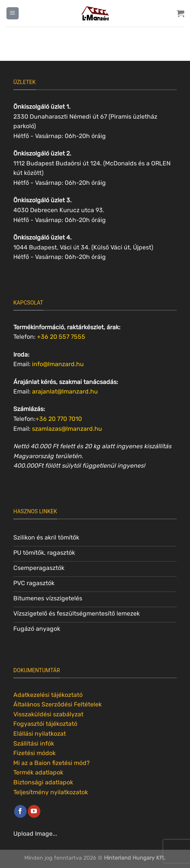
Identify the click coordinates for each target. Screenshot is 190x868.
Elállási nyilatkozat (40, 734)
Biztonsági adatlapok (43, 782)
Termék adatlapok (38, 772)
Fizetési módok (34, 753)
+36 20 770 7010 (59, 419)
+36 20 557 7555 (61, 337)
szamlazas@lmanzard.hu (67, 429)
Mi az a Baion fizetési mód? (52, 763)
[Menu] (13, 13)
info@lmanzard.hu (58, 364)
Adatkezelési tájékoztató (48, 695)
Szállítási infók (34, 743)
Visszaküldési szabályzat (48, 714)
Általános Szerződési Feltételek (57, 704)
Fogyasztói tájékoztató (45, 724)
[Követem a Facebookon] (20, 811)
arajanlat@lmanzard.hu (65, 391)
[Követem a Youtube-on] (34, 811)
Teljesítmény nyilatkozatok (51, 792)
